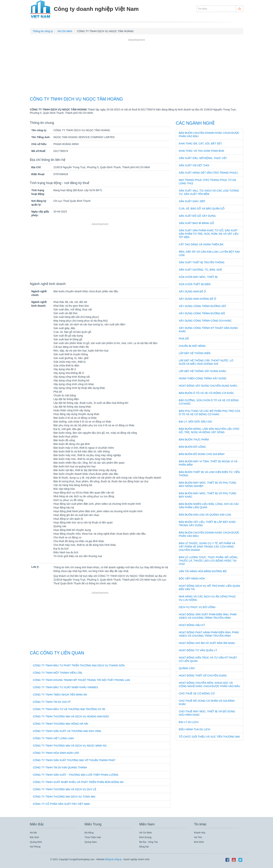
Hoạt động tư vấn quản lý (198, 650)
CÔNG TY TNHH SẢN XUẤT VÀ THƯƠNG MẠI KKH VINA (67, 731)
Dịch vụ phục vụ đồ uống (197, 607)
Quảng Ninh (36, 842)
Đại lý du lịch (189, 722)
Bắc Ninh (35, 837)
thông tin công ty (113, 859)
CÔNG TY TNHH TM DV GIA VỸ (52, 702)
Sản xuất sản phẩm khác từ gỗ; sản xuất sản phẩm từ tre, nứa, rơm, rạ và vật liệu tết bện (209, 234)
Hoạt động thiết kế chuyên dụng (203, 676)
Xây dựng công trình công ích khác (205, 321)
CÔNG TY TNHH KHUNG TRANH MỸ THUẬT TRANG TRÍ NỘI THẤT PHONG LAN (81, 680)
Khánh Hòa (200, 833)
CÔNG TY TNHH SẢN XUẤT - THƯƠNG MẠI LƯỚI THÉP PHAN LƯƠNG (76, 775)
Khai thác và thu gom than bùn (202, 151)
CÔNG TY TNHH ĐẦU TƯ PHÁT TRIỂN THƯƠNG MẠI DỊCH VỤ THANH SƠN (79, 665)
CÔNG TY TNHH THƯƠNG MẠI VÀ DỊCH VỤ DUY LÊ (65, 789)
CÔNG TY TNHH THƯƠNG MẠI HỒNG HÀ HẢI (61, 724)
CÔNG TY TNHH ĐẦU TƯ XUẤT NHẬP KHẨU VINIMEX (66, 687)
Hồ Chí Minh (146, 833)
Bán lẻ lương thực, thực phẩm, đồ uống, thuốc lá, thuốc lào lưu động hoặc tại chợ (209, 561)
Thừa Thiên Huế (93, 837)
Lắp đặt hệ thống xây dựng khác (203, 371)
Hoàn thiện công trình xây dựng (203, 378)
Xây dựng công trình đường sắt (203, 306)
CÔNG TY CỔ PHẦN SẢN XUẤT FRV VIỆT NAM (61, 804)
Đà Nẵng (89, 833)
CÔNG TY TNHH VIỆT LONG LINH (53, 738)
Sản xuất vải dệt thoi (194, 165)
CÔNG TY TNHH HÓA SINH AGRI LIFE (56, 753)
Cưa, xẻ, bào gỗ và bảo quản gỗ (202, 209)
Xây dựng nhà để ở (192, 292)
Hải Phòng (35, 847)
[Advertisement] (137, 68)
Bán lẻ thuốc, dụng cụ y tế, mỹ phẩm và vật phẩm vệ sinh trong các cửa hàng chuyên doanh (207, 547)
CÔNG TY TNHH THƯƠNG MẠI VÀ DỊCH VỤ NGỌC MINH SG (70, 746)
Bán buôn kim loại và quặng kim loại (205, 515)
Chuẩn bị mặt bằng (192, 346)
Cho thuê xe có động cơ (197, 693)
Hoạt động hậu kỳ (192, 625)
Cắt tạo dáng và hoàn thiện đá (201, 244)
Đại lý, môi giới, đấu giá (195, 422)
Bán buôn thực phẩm (194, 440)
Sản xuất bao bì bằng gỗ (197, 223)
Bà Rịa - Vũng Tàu (149, 842)
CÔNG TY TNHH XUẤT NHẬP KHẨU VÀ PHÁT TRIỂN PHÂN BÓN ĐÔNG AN (78, 782)
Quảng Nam (91, 842)
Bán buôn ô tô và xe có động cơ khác (206, 393)
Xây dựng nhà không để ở (197, 299)
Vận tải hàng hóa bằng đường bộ (203, 571)
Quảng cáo (187, 668)
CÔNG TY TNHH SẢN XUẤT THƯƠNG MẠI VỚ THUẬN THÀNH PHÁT (74, 760)
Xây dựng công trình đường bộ (202, 313)
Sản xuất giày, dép (192, 201)
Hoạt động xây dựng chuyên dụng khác (208, 386)
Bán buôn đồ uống (192, 447)
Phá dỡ (184, 339)
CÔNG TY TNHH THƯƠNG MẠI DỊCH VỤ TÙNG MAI (64, 797)
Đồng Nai (144, 847)
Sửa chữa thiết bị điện (195, 284)
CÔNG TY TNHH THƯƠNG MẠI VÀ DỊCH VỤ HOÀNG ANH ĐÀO (71, 716)
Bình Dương (145, 837)
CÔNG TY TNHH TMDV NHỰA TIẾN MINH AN (60, 695)
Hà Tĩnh (198, 837)
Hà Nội (33, 833)
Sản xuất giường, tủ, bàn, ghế (200, 270)
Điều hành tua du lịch (195, 729)
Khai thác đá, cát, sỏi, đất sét (200, 144)
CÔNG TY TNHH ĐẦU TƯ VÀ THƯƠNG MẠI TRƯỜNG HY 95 (69, 709)
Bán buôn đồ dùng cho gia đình (202, 454)
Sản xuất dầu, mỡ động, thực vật (203, 158)
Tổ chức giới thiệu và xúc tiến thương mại (209, 737)
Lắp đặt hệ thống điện (195, 353)
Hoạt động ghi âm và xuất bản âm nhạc (207, 643)
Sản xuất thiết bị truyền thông (202, 262)
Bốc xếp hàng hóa (192, 579)
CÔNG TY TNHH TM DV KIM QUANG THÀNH (60, 767)
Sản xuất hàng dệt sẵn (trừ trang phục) (208, 173)
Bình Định (199, 842)
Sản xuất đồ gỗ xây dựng (197, 216)
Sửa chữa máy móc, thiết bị (198, 277)
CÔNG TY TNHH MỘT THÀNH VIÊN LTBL (58, 673)
